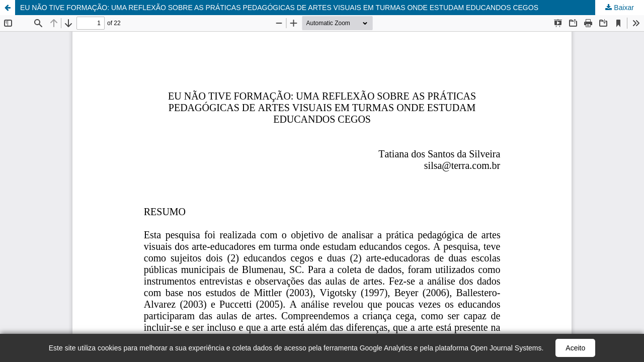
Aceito (575, 348)
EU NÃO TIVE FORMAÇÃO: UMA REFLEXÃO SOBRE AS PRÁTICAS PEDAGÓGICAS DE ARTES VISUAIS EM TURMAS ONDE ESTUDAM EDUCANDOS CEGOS (279, 8)
